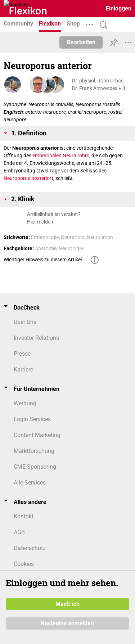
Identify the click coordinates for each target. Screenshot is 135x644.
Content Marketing (37, 435)
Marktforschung (34, 451)
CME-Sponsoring (35, 467)
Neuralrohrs (76, 156)
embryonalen (47, 156)
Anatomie (46, 248)
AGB (19, 532)
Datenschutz (30, 548)
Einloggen (119, 8)
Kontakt (24, 516)
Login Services (32, 419)
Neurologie (71, 248)
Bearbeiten (81, 42)
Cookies (24, 564)
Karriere (23, 370)
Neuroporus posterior (28, 178)
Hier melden (40, 222)
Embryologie (45, 237)
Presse (22, 354)
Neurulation (100, 237)
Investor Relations (36, 338)
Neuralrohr (73, 237)
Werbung (25, 403)
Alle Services (30, 483)
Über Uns (25, 322)
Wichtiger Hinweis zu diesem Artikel (43, 260)
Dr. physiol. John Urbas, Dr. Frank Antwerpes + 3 (99, 84)
